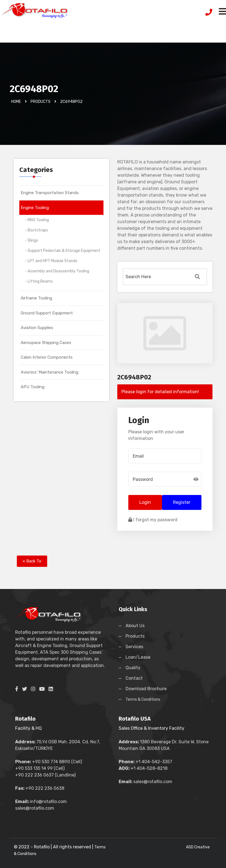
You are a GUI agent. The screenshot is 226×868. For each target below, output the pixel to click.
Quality (133, 668)
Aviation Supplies (37, 328)
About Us (135, 626)
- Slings (31, 240)
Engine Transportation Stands (50, 193)
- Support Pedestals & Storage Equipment (63, 251)
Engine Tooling (35, 208)
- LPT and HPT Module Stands (51, 261)
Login (145, 502)
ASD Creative (198, 847)
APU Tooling (33, 387)
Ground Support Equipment (47, 313)
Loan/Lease (138, 657)
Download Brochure (146, 689)
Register (182, 502)
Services (134, 647)
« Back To (32, 561)
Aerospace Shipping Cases (46, 343)
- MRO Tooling (37, 220)
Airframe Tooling (36, 298)
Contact (134, 678)
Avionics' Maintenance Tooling (50, 372)
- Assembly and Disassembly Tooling (57, 271)
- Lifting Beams (39, 281)
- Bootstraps (36, 230)
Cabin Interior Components (47, 357)
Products (135, 636)
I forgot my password (153, 520)
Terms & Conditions (143, 699)
